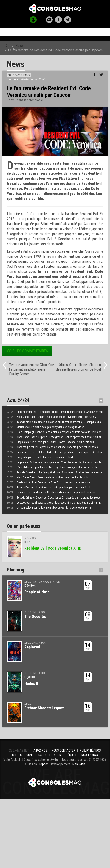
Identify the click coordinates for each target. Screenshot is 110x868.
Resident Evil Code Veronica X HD (53, 548)
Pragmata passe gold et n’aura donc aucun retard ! (41, 457)
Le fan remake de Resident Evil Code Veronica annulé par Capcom (55, 50)
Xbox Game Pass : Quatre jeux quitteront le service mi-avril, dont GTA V (52, 417)
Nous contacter (63, 750)
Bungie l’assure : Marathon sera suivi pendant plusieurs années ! (48, 488)
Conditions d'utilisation (44, 755)
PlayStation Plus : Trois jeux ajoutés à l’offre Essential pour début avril (51, 442)
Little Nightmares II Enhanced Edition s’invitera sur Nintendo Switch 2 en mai (55, 412)
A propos (40, 750)
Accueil (55, 32)
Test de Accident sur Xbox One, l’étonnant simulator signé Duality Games (32, 369)
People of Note (37, 592)
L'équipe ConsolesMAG (82, 755)
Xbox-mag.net (55, 9)
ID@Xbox (30, 586)
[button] (33, 20)
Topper (43, 764)
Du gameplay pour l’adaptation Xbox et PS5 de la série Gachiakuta (49, 508)
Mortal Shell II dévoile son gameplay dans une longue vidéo (45, 427)
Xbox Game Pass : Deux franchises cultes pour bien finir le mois (48, 477)
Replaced (32, 647)
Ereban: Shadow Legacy (44, 708)
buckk (16, 79)
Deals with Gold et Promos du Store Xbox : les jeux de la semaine (48, 482)
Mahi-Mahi (79, 764)
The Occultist (36, 616)
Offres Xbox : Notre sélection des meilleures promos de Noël (78, 367)
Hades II (31, 683)
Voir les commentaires (27, 351)
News (19, 45)
